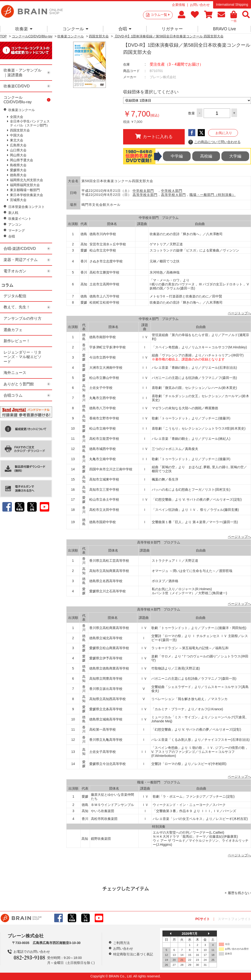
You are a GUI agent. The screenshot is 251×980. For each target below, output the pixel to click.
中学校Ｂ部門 (143, 191)
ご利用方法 (121, 943)
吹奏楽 (24, 29)
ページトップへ (239, 313)
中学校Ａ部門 (172, 191)
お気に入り (224, 133)
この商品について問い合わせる (214, 142)
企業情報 (179, 5)
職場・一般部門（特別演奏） (213, 195)
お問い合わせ (200, 5)
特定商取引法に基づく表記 (133, 954)
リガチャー (172, 29)
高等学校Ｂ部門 (145, 195)
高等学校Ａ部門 (173, 195)
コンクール (75, 29)
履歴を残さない (239, 893)
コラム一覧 (160, 15)
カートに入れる (154, 136)
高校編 (206, 156)
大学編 (235, 156)
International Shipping (232, 4)
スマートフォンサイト (234, 919)
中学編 (177, 156)
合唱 (125, 29)
